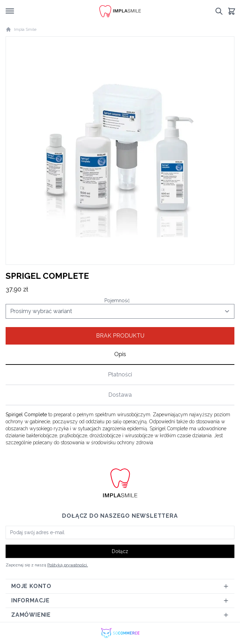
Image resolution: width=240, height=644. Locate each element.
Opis (120, 354)
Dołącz (120, 551)
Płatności (120, 374)
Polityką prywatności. (68, 565)
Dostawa (120, 395)
